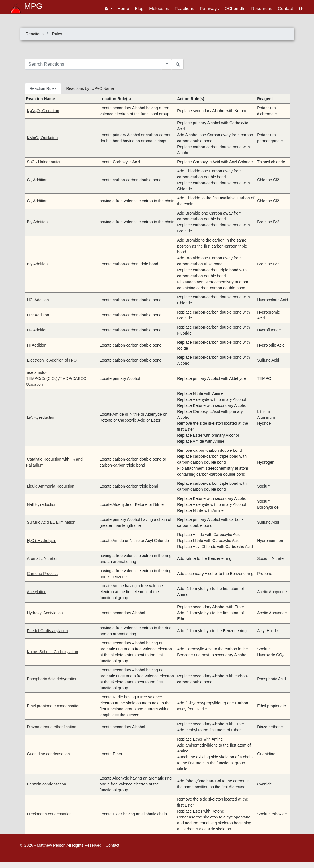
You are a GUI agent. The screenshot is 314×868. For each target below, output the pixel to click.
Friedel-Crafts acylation (48, 631)
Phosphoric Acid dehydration (52, 679)
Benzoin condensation (47, 784)
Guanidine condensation (49, 754)
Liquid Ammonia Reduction (51, 486)
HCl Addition (38, 300)
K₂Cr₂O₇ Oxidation (43, 111)
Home (123, 8)
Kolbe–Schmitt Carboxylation (53, 652)
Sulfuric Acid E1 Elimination (51, 522)
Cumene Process (42, 574)
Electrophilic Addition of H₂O (52, 360)
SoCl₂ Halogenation (44, 162)
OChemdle (235, 8)
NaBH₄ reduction (42, 504)
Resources (262, 8)
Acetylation (37, 592)
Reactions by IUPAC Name (90, 88)
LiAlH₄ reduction (41, 417)
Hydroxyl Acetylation (45, 613)
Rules (57, 34)
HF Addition (37, 330)
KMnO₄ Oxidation (42, 138)
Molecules (159, 8)
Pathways (209, 8)
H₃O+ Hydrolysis (42, 541)
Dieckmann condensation (49, 814)
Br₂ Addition (37, 222)
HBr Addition (38, 315)
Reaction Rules (43, 88)
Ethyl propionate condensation (54, 706)
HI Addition (37, 345)
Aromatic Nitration (43, 558)
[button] (109, 8)
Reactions (184, 8)
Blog (139, 8)
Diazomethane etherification (52, 727)
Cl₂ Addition (37, 180)
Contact (285, 8)
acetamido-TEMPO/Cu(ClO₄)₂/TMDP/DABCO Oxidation (56, 378)
